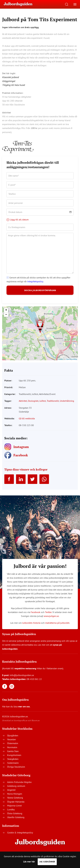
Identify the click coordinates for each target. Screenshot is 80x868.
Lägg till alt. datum (18, 220)
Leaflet (61, 363)
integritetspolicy (35, 281)
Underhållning (67, 405)
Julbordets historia (31, 627)
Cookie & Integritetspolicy (20, 836)
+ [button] (6, 314)
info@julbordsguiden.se (22, 679)
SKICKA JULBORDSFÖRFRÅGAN (40, 292)
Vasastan (12, 743)
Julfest (43, 405)
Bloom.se (36, 724)
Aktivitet (23, 405)
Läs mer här (29, 862)
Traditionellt (53, 405)
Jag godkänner (47, 862)
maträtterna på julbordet (57, 627)
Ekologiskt (33, 405)
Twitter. (48, 616)
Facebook (36, 616)
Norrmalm (12, 751)
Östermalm (13, 747)
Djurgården (13, 739)
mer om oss (24, 710)
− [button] (6, 319)
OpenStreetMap (71, 363)
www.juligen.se (51, 620)
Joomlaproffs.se (21, 724)
